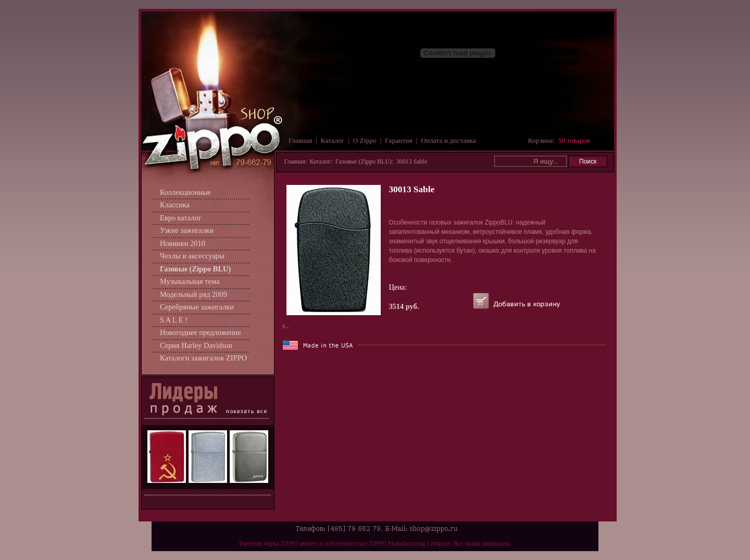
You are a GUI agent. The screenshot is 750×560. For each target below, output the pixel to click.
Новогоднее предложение (201, 332)
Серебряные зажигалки (197, 307)
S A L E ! (174, 320)
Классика (175, 205)
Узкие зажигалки (187, 230)
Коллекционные (185, 192)
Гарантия (399, 140)
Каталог (333, 140)
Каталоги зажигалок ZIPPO (203, 358)
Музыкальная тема (190, 281)
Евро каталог (181, 218)
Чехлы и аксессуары (192, 256)
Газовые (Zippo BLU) (195, 269)
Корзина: (559, 140)
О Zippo (365, 140)
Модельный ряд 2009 (193, 294)
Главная (300, 140)
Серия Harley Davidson (196, 345)
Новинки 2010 (183, 243)
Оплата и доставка (448, 140)
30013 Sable (412, 161)
